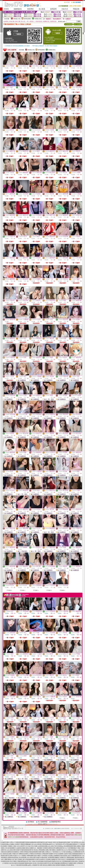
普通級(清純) (38, 19)
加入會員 (42, 9)
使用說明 (53, 9)
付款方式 (65, 9)
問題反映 (76, 9)
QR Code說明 (78, 24)
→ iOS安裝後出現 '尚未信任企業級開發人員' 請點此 (17, 46)
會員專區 (30, 9)
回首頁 (6, 9)
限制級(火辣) (17, 19)
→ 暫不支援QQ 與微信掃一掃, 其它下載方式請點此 (44, 46)
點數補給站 (18, 9)
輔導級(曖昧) (28, 19)
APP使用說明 (68, 24)
